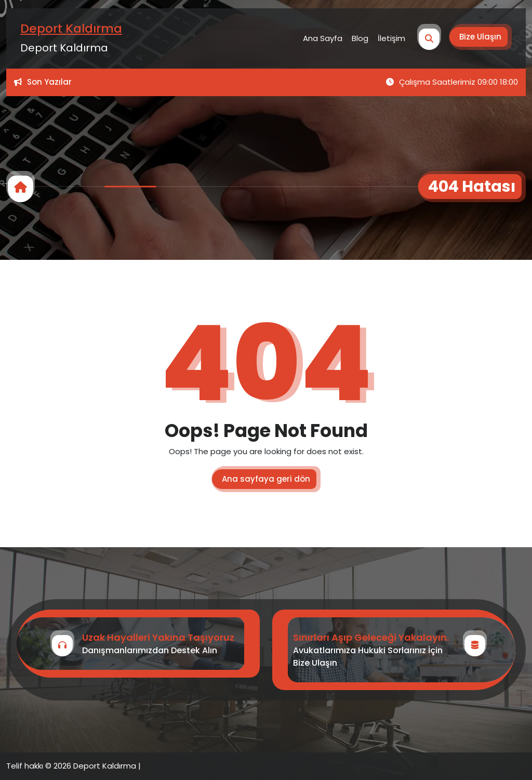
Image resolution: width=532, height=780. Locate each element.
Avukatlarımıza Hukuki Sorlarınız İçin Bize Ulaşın (368, 657)
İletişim (391, 38)
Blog (360, 38)
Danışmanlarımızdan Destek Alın (150, 650)
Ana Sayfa (323, 38)
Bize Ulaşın (480, 37)
